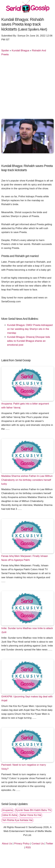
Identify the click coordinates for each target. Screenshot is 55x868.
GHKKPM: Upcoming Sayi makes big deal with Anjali (27, 698)
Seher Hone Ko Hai (31, 815)
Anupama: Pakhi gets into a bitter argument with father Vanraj (25, 406)
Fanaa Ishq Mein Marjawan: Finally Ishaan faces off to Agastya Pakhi (25, 558)
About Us (7, 844)
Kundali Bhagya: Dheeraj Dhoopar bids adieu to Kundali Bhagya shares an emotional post (29, 341)
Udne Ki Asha (10, 815)
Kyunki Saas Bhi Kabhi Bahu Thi (33, 810)
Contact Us (38, 844)
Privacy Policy (22, 844)
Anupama (7, 810)
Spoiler (5, 50)
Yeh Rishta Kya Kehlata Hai (17, 820)
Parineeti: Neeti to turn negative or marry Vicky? (24, 767)
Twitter (49, 844)
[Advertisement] (27, 89)
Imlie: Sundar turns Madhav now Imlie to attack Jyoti (27, 630)
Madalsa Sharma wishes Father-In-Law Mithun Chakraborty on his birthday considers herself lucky (27, 480)
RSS (28, 847)
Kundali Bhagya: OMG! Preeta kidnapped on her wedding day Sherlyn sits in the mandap (30, 329)
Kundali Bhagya (20, 50)
